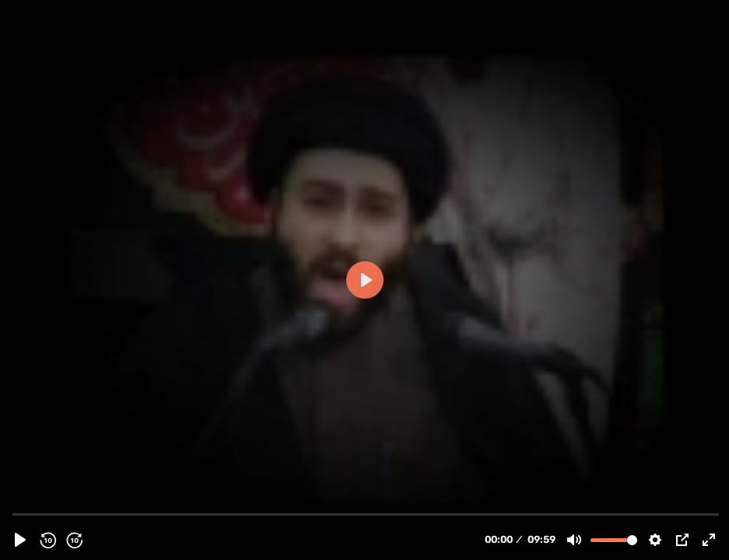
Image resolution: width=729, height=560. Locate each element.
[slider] (366, 514)
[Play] (20, 540)
